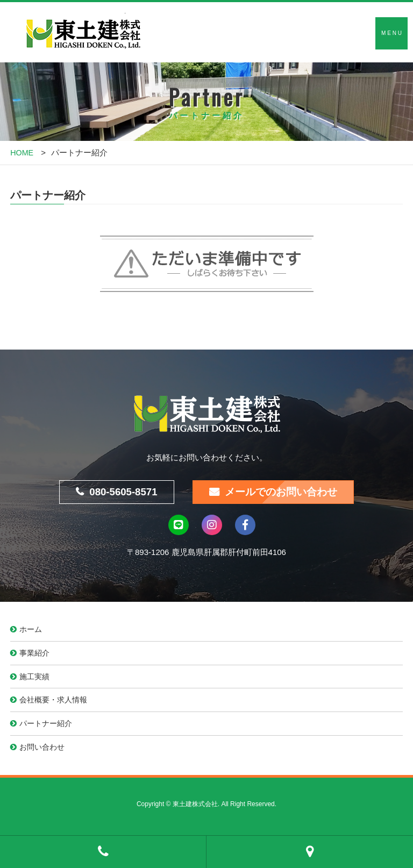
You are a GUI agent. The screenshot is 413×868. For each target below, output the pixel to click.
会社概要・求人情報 (56, 703)
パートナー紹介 (48, 727)
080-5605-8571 (120, 493)
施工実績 (36, 679)
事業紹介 (36, 655)
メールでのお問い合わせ (284, 493)
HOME (22, 152)
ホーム (32, 631)
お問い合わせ (44, 752)
